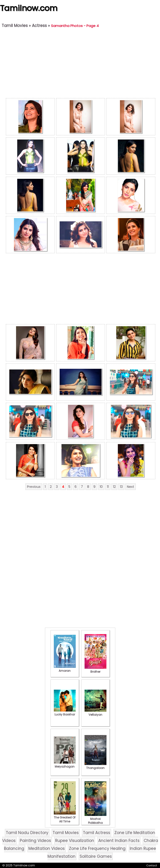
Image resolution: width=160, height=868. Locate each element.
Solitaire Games (96, 856)
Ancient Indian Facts (119, 841)
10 (101, 487)
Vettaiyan (95, 713)
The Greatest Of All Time (65, 817)
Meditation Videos (47, 848)
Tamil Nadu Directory (27, 833)
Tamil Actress (97, 833)
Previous (34, 487)
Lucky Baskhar (65, 712)
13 (121, 487)
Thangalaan (95, 766)
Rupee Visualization (75, 841)
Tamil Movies (15, 26)
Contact (152, 865)
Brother (95, 670)
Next (131, 487)
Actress (39, 26)
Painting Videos (35, 841)
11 (108, 487)
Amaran (65, 669)
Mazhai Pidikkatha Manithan (95, 821)
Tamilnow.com (29, 8)
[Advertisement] (80, 64)
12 (114, 487)
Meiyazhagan (65, 765)
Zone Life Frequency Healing (97, 848)
